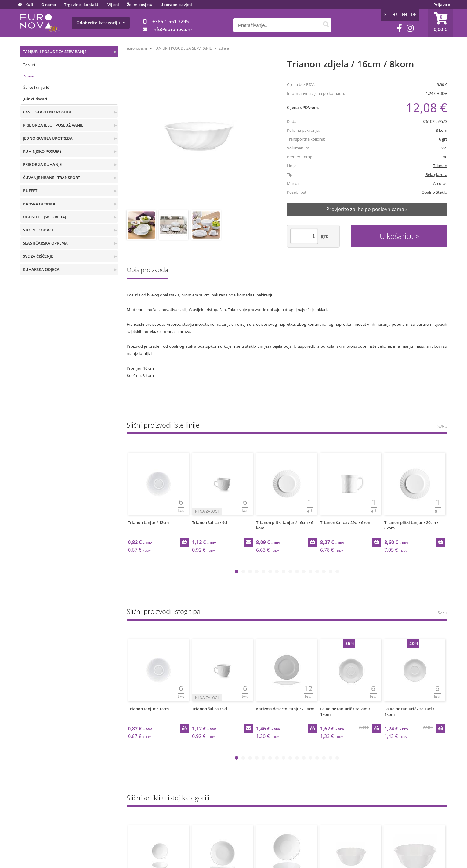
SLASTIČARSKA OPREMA (45, 243)
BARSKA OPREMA (39, 204)
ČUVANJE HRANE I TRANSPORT (51, 178)
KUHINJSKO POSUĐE (42, 151)
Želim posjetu (140, 5)
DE (414, 14)
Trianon (440, 166)
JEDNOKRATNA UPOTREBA (48, 138)
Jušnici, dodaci (35, 99)
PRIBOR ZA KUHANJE (42, 164)
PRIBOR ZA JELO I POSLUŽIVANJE (53, 125)
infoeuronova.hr (172, 29)
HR (395, 14)
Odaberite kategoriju (101, 23)
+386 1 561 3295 (171, 21)
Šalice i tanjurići (36, 87)
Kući (29, 5)
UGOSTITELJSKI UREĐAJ (45, 217)
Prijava (442, 5)
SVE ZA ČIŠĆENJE (38, 256)
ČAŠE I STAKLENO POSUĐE (47, 112)
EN (404, 14)
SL (386, 14)
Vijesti (113, 5)
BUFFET (30, 191)
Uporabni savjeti (176, 5)
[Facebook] (400, 28)
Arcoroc (440, 183)
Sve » (442, 426)
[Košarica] (440, 23)
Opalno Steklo (434, 192)
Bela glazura (436, 174)
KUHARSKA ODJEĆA (41, 269)
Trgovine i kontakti (82, 5)
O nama (49, 5)
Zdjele (28, 76)
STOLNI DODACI (38, 230)
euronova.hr (137, 48)
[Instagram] (410, 28)
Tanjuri (29, 65)
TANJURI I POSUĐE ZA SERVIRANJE (55, 52)
